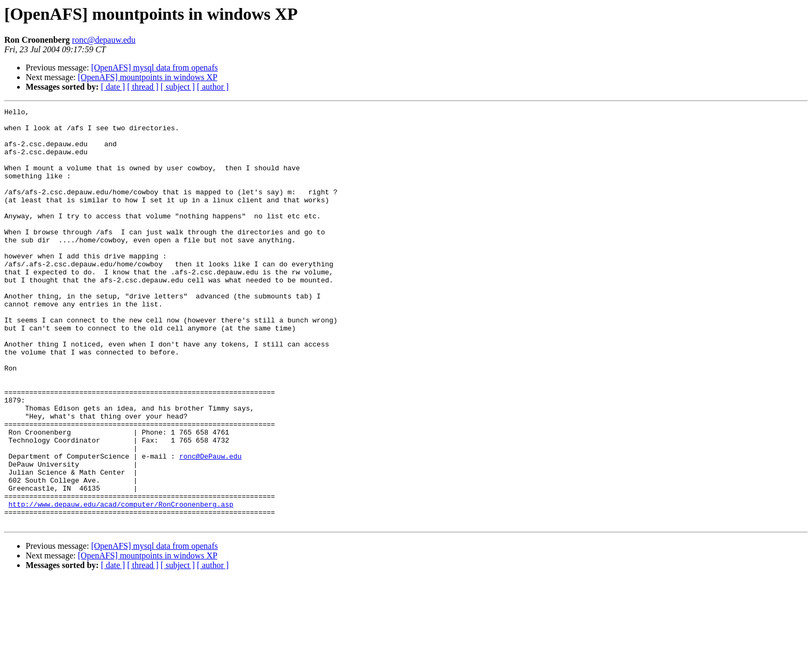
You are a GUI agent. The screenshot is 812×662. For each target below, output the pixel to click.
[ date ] (113, 87)
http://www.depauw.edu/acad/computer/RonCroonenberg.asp (121, 584)
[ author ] (213, 87)
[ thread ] (143, 87)
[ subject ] (178, 87)
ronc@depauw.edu (104, 40)
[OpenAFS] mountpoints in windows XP (148, 77)
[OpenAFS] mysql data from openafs (155, 68)
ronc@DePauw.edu (211, 526)
